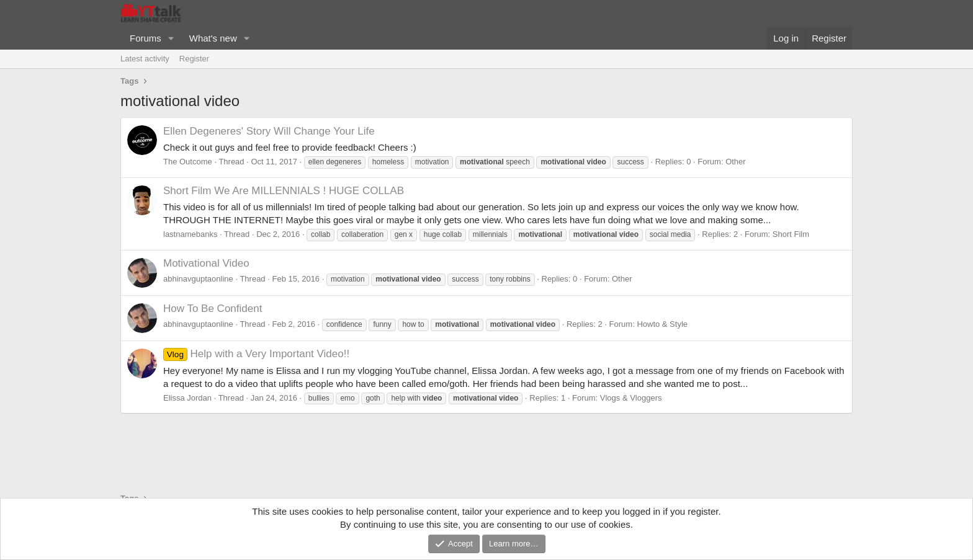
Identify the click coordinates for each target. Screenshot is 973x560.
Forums (146, 38)
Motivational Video (206, 263)
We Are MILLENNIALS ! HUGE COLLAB (284, 191)
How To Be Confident (213, 309)
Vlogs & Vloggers (631, 398)
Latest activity (145, 59)
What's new (213, 38)
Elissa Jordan (187, 398)
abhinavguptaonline (198, 279)
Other (736, 162)
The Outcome (188, 162)
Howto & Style (662, 324)
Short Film (791, 234)
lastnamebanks (190, 234)
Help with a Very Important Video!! (256, 354)
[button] (171, 38)
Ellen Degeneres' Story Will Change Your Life (269, 131)
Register (194, 59)
